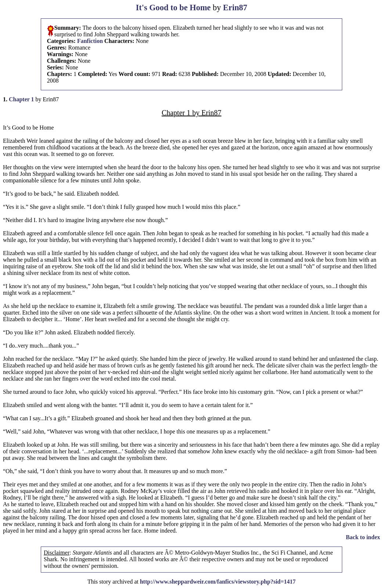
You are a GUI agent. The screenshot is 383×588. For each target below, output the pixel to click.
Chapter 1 (21, 99)
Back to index (363, 537)
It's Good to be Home (173, 8)
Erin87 (235, 8)
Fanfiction (90, 41)
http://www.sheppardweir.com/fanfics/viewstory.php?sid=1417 (218, 582)
